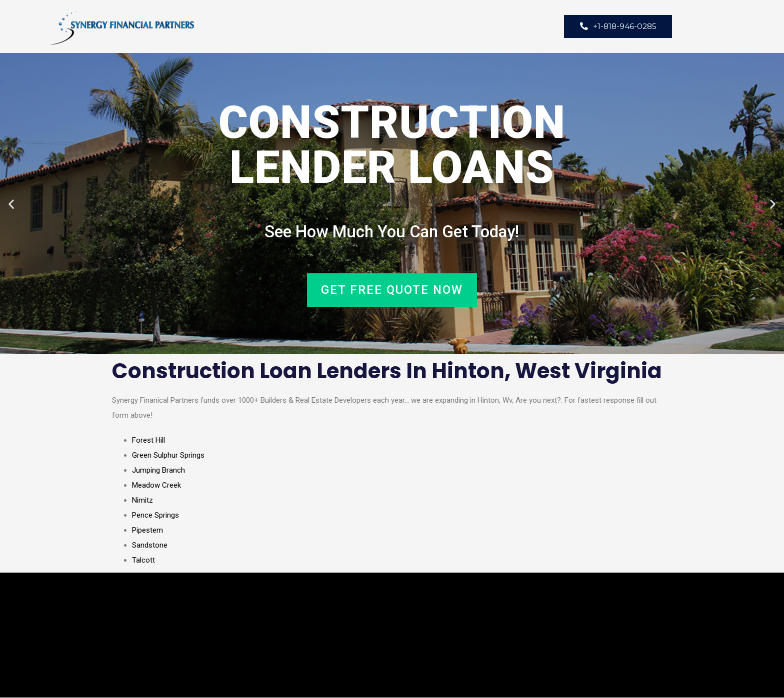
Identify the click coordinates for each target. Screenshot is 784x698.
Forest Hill (148, 441)
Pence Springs (155, 516)
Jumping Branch (158, 471)
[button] (11, 204)
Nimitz (142, 501)
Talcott (143, 561)
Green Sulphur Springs (168, 456)
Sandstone (150, 546)
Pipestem (147, 531)
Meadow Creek (156, 486)
